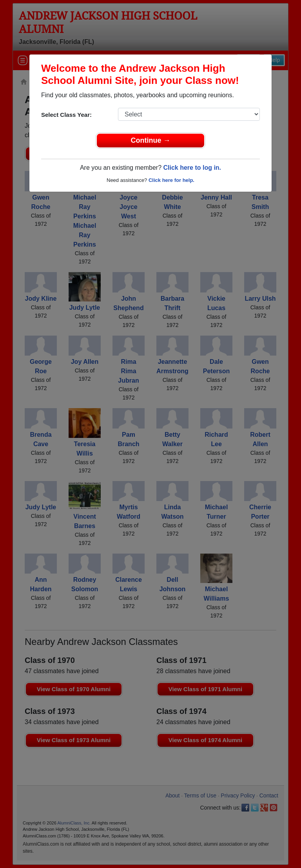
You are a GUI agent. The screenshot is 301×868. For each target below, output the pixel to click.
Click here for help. (171, 180)
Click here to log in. (192, 168)
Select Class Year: (66, 115)
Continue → (151, 140)
